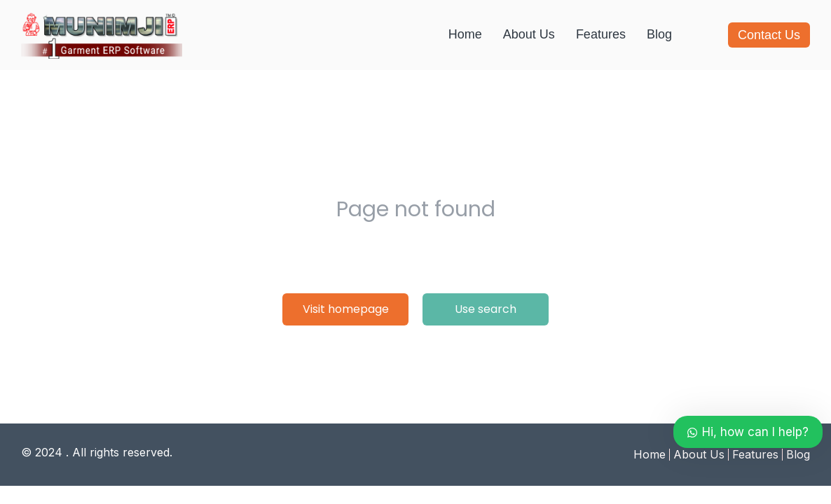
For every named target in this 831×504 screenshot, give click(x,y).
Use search (486, 309)
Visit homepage (346, 309)
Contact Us (769, 35)
